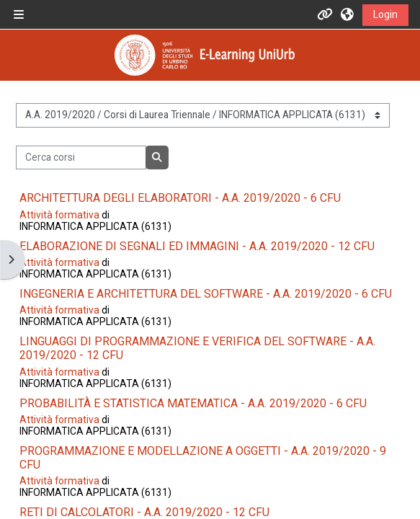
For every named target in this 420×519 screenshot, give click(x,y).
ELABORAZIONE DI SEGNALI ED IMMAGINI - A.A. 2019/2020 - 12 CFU (197, 246)
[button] (348, 14)
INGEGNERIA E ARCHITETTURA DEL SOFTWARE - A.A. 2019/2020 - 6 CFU (206, 294)
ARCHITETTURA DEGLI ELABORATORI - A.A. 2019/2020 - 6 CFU (180, 198)
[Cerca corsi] (81, 158)
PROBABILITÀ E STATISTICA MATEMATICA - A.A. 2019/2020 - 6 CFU (193, 403)
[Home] (205, 55)
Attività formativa (59, 215)
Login (385, 14)
